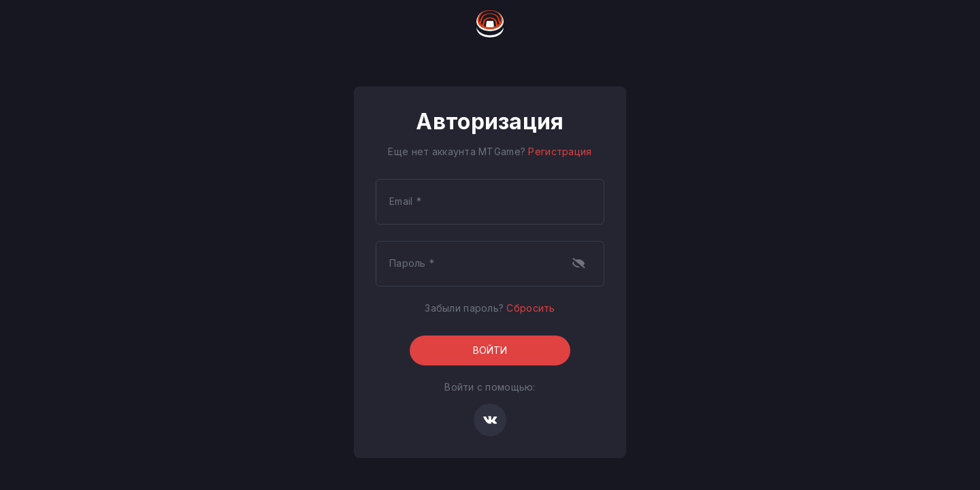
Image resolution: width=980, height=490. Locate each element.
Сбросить (530, 308)
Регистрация (560, 151)
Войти (490, 350)
